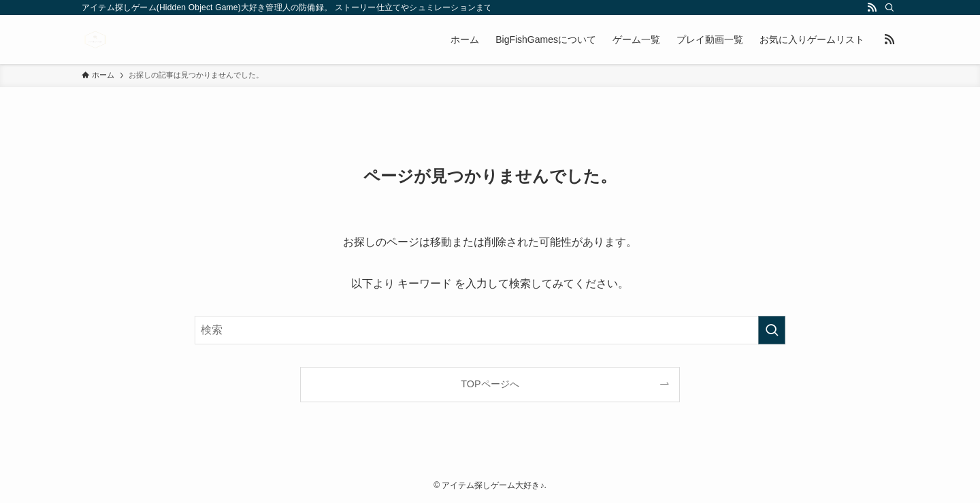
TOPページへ (490, 384)
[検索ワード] (490, 330)
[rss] (872, 7)
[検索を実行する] (772, 330)
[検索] (889, 7)
